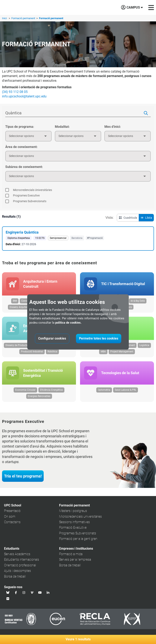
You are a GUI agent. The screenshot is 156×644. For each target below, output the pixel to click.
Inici (4, 18)
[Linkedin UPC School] (48, 592)
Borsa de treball (15, 576)
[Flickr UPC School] (8, 599)
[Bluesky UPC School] (8, 592)
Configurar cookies (52, 339)
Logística (144, 345)
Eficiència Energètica (51, 390)
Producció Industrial (32, 352)
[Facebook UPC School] (16, 592)
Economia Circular (25, 390)
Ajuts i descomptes (17, 571)
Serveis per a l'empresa (75, 560)
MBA (103, 352)
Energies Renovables (39, 396)
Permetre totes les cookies (99, 339)
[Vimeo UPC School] (32, 592)
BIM (15, 301)
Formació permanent (24, 18)
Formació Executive (73, 528)
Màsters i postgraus (73, 511)
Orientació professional (20, 565)
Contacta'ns (12, 522)
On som (10, 517)
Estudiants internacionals (22, 560)
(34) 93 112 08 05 (15, 92)
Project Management (122, 352)
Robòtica (52, 352)
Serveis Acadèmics (17, 554)
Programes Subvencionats (78, 533)
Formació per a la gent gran (78, 539)
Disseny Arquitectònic (21, 307)
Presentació (12, 511)
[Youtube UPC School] (40, 592)
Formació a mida (71, 554)
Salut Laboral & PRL (126, 390)
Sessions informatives (74, 522)
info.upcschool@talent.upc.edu (24, 96)
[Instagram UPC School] (24, 592)
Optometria (104, 390)
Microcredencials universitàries (80, 517)
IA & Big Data (138, 301)
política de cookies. (68, 323)
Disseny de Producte (17, 345)
